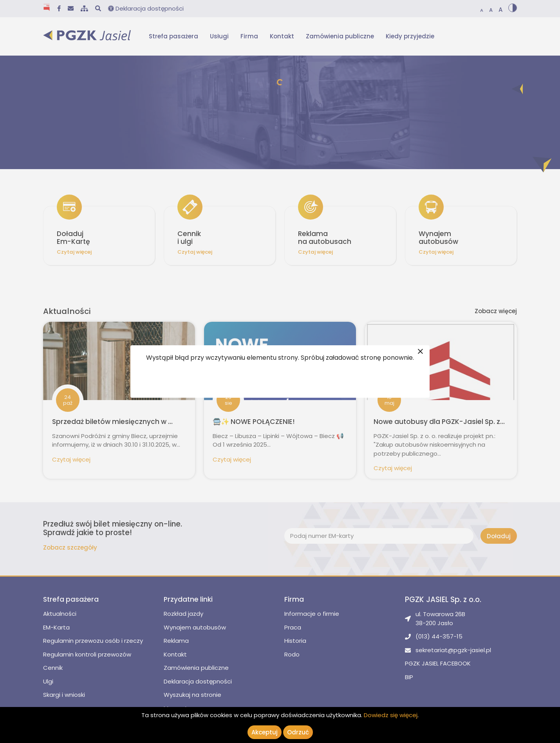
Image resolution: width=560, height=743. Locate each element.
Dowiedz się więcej (391, 715)
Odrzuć (298, 732)
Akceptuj (265, 732)
